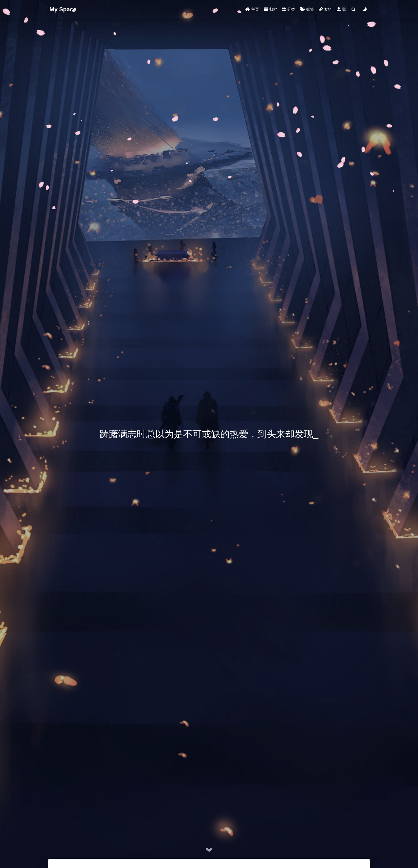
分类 (289, 9)
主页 (252, 9)
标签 (307, 9)
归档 (271, 9)
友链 (325, 9)
